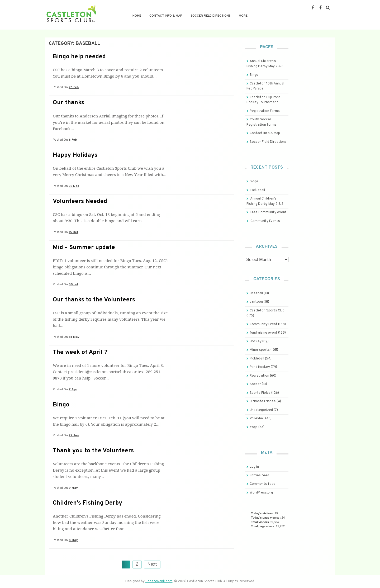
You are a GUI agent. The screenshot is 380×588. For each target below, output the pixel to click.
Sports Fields (260, 393)
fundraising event (263, 333)
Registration (259, 376)
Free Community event (269, 212)
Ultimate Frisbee (263, 401)
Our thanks (68, 103)
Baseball (256, 293)
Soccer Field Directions (211, 16)
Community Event (263, 324)
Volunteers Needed (80, 201)
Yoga (254, 182)
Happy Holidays (75, 155)
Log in (254, 467)
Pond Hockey (260, 367)
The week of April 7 (80, 352)
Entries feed (259, 476)
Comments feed (263, 484)
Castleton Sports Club (267, 311)
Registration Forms (265, 111)
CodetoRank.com (159, 581)
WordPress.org (261, 493)
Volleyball (257, 419)
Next (152, 565)
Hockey (256, 342)
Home (137, 16)
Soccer (255, 384)
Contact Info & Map (166, 16)
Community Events (265, 221)
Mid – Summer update (84, 248)
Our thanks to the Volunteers (94, 300)
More (243, 16)
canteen (256, 302)
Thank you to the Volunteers (93, 451)
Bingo (61, 405)
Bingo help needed (79, 57)
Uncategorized (261, 410)
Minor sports (260, 350)
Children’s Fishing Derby (87, 503)
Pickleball (258, 190)
